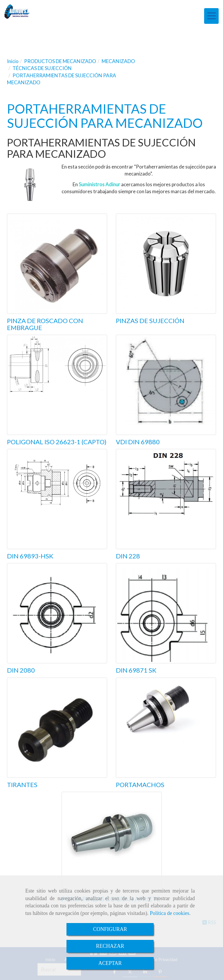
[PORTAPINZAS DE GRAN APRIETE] (112, 842)
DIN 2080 (21, 670)
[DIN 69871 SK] (166, 613)
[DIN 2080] (57, 613)
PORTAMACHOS (140, 785)
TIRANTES (22, 785)
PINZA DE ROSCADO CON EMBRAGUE (45, 324)
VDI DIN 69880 (138, 442)
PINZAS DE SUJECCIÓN (150, 321)
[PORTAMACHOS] (166, 728)
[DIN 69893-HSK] (57, 499)
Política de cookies (170, 913)
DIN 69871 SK (136, 670)
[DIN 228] (166, 499)
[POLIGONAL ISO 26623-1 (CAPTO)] (57, 385)
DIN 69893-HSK (30, 556)
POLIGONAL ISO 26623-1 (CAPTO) (57, 442)
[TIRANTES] (57, 728)
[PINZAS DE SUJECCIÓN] (166, 264)
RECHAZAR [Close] (110, 946)
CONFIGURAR (110, 929)
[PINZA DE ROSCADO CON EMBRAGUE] (57, 264)
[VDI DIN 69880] (166, 385)
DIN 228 (128, 556)
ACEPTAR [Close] (110, 963)
